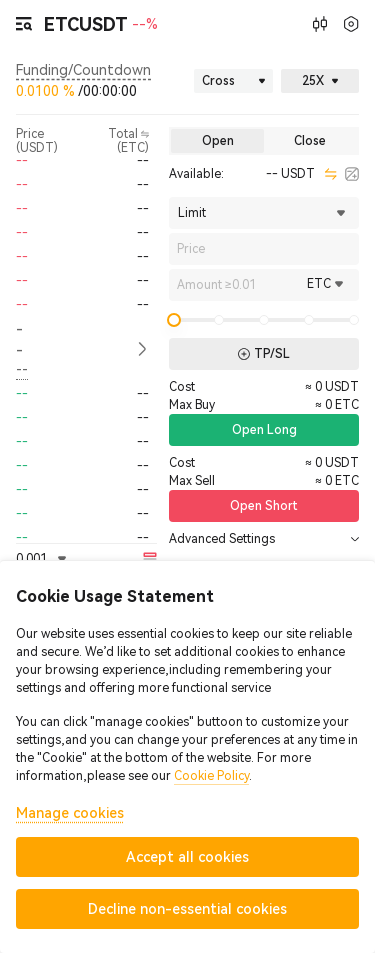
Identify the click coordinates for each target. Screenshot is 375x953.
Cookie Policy (211, 776)
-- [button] (19, 339)
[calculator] (352, 174)
